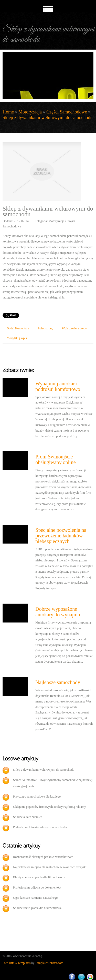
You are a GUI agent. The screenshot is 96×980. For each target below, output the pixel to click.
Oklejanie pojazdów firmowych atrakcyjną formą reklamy (50, 807)
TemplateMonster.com (49, 963)
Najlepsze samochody (58, 682)
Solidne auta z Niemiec (28, 817)
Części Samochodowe (67, 112)
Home (8, 112)
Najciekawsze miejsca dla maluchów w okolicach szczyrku (50, 867)
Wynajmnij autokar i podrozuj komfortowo (58, 386)
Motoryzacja (30, 112)
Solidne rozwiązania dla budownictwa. (37, 908)
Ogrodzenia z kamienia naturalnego (35, 898)
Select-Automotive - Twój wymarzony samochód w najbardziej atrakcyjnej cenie (53, 783)
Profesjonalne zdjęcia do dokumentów (37, 887)
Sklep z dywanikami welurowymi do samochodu (47, 118)
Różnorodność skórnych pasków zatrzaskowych (43, 857)
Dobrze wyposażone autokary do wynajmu (58, 612)
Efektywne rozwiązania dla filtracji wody (39, 877)
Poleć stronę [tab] (45, 328)
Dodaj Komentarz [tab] (18, 328)
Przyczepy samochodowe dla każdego (37, 797)
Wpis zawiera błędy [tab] (74, 328)
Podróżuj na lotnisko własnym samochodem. (41, 827)
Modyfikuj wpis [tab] (17, 338)
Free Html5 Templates (17, 963)
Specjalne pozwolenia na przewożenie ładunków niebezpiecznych (61, 536)
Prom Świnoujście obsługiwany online (55, 459)
